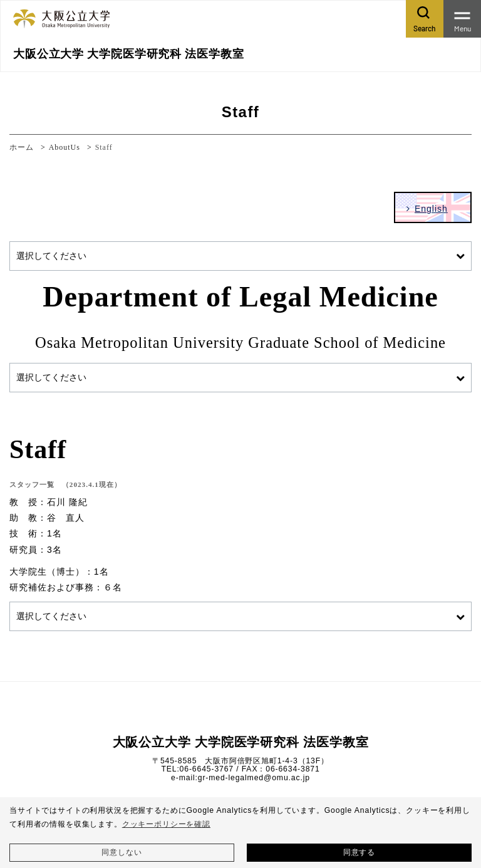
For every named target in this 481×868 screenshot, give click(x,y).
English (431, 209)
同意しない (122, 852)
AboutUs (65, 147)
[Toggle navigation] (462, 19)
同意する (359, 852)
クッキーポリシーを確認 (166, 824)
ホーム (22, 147)
